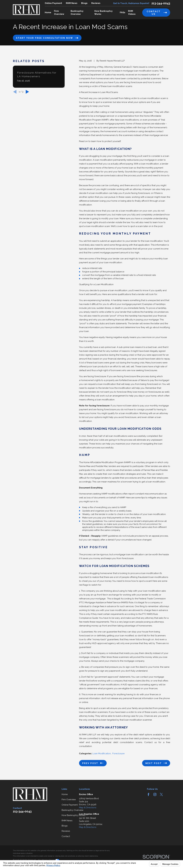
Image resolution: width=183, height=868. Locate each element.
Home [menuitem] (48, 12)
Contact (66, 836)
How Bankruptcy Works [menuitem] (103, 13)
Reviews (96, 3)
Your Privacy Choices (48, 860)
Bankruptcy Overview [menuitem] (77, 13)
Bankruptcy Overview (72, 810)
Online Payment (53, 3)
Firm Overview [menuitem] (59, 13)
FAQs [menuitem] (123, 12)
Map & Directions (88, 808)
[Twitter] (161, 794)
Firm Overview (69, 800)
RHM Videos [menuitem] (132, 13)
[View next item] (27, 92)
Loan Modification (102, 754)
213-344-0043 (161, 3)
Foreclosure (118, 754)
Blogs (84, 3)
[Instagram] (155, 794)
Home (65, 794)
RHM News (72, 3)
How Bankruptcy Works (73, 815)
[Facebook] (148, 794)
